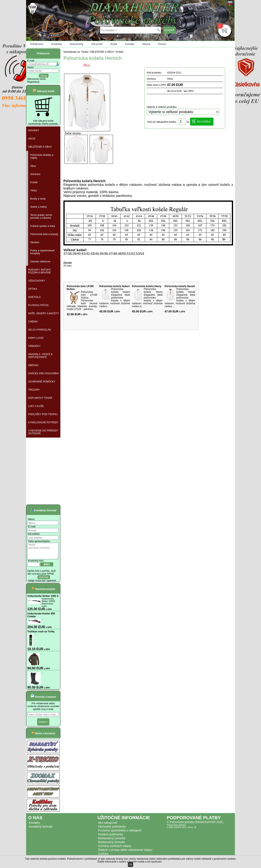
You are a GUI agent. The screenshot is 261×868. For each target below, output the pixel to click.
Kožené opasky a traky (43, 226)
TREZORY (34, 390)
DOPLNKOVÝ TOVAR (40, 398)
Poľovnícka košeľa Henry (147, 286)
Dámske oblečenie (40, 262)
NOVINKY (34, 130)
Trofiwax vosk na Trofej (41, 635)
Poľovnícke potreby (176, 828)
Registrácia (33, 82)
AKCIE (32, 139)
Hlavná (146, 44)
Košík (114, 44)
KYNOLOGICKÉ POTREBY (43, 422)
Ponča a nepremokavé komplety (42, 252)
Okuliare (35, 242)
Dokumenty (77, 44)
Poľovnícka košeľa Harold (180, 286)
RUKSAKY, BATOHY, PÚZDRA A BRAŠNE (40, 271)
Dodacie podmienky (111, 837)
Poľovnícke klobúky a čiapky (42, 156)
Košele (34, 182)
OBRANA (33, 365)
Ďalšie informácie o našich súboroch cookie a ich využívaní (129, 862)
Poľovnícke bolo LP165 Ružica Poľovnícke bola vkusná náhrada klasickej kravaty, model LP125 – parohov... (82, 301)
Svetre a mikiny (39, 207)
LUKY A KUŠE (36, 406)
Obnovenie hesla (36, 79)
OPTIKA (33, 289)
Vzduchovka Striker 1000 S (43, 599)
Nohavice (35, 174)
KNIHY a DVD (36, 338)
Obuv (33, 166)
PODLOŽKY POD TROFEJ (43, 414)
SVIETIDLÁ (34, 297)
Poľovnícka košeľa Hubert (114, 286)
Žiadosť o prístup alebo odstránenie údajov (125, 853)
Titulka (85, 52)
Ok (130, 865)
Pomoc (162, 44)
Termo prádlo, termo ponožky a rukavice (41, 216)
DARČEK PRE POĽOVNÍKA (44, 373)
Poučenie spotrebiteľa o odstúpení (120, 833)
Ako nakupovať (108, 826)
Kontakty (34, 826)
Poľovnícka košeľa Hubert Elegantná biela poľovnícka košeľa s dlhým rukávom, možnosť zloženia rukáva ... (115, 298)
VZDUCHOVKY (37, 281)
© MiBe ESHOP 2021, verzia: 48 (181, 830)
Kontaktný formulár (41, 830)
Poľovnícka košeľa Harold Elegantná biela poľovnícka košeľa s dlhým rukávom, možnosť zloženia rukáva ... (180, 298)
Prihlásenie (37, 44)
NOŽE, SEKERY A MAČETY (44, 313)
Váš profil (97, 44)
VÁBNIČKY (34, 346)
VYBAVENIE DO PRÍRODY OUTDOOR (43, 432)
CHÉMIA (33, 322)
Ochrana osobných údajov (115, 849)
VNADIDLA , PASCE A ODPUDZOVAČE (40, 356)
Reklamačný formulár (112, 845)
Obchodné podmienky (112, 830)
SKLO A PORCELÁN (39, 330)
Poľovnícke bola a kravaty (44, 234)
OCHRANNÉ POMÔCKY (42, 382)
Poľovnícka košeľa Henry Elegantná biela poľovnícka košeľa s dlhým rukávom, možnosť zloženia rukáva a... (147, 298)
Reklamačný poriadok (112, 841)
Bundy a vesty (38, 199)
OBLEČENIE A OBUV (40, 147)
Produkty (56, 44)
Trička (33, 191)
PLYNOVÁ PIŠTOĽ (39, 305)
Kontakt (130, 44)
